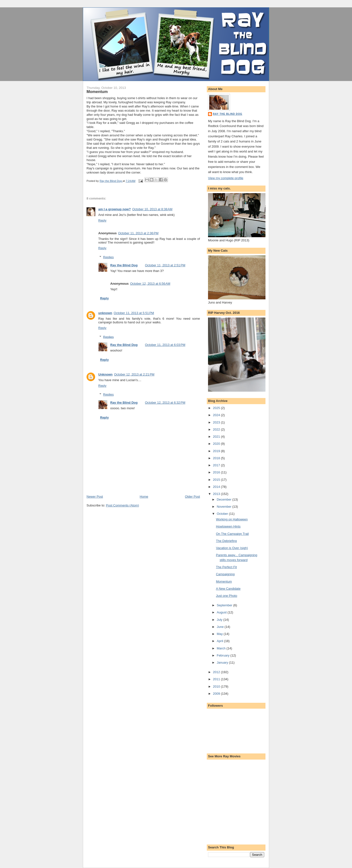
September (225, 605)
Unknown (105, 374)
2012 (217, 672)
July (220, 620)
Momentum (224, 581)
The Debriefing (226, 541)
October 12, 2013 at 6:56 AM (150, 284)
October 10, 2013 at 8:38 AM (152, 209)
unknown (105, 313)
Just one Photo (226, 596)
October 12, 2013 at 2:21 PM (134, 374)
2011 (217, 679)
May (220, 634)
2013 (217, 494)
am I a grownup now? (115, 209)
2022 (217, 429)
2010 (217, 686)
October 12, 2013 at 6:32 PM (165, 403)
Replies (108, 257)
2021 (217, 437)
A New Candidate (228, 589)
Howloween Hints (228, 526)
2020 (217, 444)
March (222, 648)
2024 (217, 415)
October (223, 514)
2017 (217, 465)
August (222, 612)
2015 (217, 480)
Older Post (192, 497)
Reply (102, 220)
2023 (217, 422)
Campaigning (225, 574)
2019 (217, 451)
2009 (217, 694)
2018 (217, 458)
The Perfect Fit (226, 567)
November (225, 507)
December (225, 499)
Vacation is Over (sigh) (232, 548)
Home (144, 497)
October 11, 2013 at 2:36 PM (138, 233)
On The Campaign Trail (232, 534)
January (223, 663)
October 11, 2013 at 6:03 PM (165, 345)
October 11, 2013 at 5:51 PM (134, 313)
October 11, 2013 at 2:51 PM (165, 265)
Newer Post (95, 497)
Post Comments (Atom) (123, 505)
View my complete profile (226, 178)
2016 (217, 472)
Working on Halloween (232, 519)
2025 (217, 408)
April (220, 641)
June (221, 627)
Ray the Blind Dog (124, 265)
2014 (217, 487)
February (224, 655)
